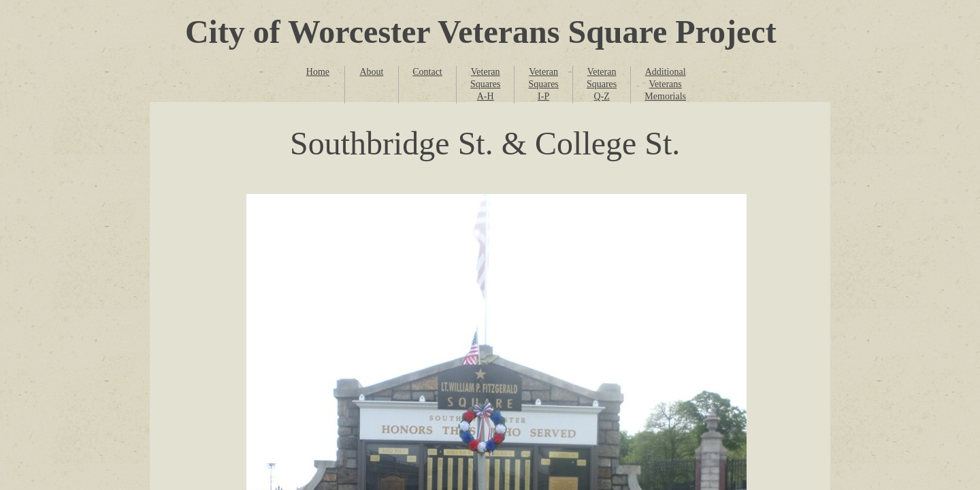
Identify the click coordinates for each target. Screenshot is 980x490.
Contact (427, 72)
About (371, 72)
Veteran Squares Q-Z (602, 84)
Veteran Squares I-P (543, 84)
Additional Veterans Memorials (665, 84)
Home (318, 72)
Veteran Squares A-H (485, 84)
